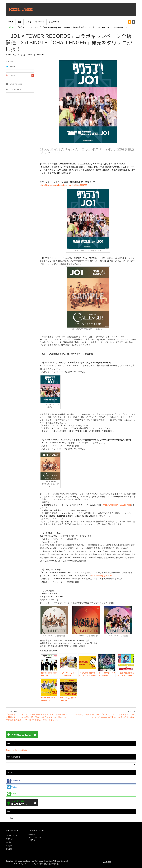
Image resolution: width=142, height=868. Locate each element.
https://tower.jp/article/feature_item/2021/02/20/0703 (63, 185)
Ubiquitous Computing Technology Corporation (35, 861)
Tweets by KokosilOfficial (17, 750)
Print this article (14, 90)
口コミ (28, 22)
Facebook (13, 781)
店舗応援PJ (10, 849)
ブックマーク (54, 22)
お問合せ (32, 840)
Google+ (13, 75)
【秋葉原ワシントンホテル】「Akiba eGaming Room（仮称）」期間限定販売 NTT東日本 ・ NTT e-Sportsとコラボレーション (72, 27)
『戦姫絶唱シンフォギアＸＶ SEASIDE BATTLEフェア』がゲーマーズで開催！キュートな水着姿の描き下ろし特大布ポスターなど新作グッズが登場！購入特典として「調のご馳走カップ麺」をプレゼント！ (37, 717)
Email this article (14, 84)
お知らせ (9, 839)
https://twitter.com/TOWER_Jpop (117, 505)
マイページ (40, 22)
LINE (11, 794)
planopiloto (40, 55)
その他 (8, 842)
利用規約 (32, 835)
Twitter (12, 67)
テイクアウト (11, 846)
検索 (20, 22)
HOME (11, 22)
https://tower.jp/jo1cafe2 (102, 576)
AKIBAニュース (14, 55)
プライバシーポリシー (37, 837)
